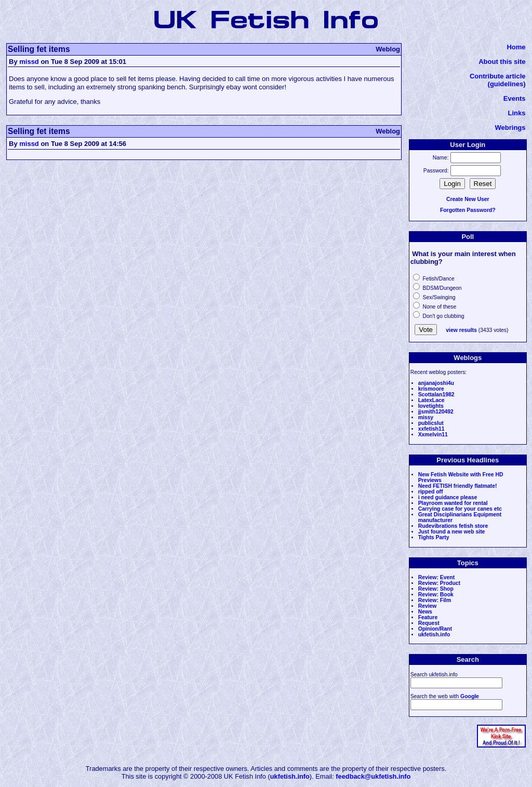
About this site (502, 62)
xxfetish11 (431, 429)
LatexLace (431, 400)
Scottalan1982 (436, 395)
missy (426, 417)
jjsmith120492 (436, 412)
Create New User (468, 199)
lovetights (431, 406)
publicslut (431, 423)
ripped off (431, 492)
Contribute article (498, 76)
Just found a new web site (452, 532)
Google (470, 696)
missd (29, 62)
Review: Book (436, 595)
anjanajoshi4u (436, 383)
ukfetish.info (434, 635)
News (425, 612)
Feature (428, 617)
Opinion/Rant (435, 629)
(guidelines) (507, 84)
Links (517, 113)
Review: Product (439, 583)
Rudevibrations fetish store (453, 526)
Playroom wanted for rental (453, 503)
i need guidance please (448, 497)
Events (515, 98)
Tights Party (434, 537)
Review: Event (436, 577)
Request (429, 623)
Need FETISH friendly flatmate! (458, 486)
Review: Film (435, 600)
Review (428, 606)
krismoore (431, 389)
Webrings (510, 128)
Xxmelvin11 (433, 435)
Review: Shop (436, 589)
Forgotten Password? (468, 210)
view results (461, 330)
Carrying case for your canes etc (460, 509)
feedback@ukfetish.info (373, 776)
